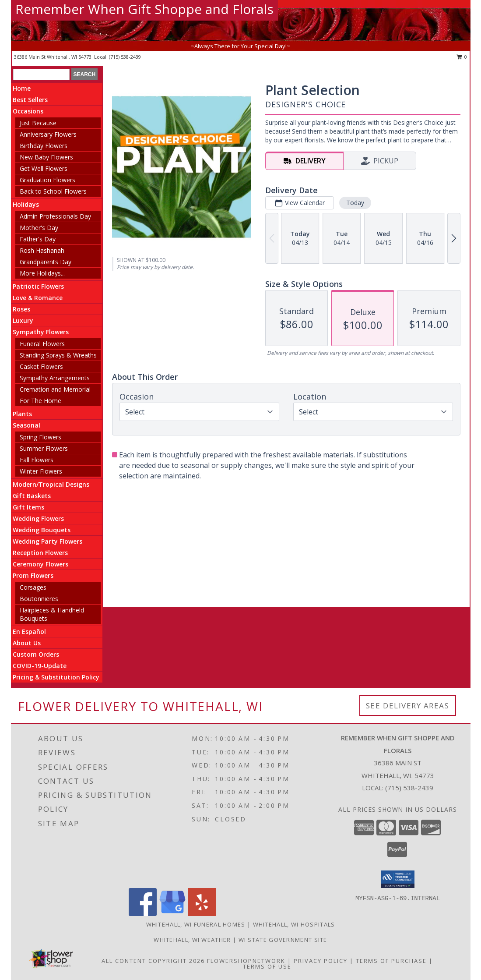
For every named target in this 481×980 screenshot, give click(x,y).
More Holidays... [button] (42, 273)
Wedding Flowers (38, 518)
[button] (398, 879)
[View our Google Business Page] (172, 914)
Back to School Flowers (53, 191)
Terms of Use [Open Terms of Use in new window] (267, 966)
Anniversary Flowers (48, 134)
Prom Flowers (33, 575)
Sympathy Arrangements (55, 378)
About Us (27, 643)
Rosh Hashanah (42, 250)
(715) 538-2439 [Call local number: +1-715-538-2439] (125, 57)
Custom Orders (36, 654)
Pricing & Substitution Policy (56, 677)
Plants (22, 414)
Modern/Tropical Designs (51, 484)
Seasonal (26, 425)
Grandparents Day (46, 262)
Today (355, 203)
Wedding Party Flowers (47, 541)
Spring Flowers (40, 437)
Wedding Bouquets (42, 530)
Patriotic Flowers (38, 286)
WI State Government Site (283, 940)
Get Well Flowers (44, 168)
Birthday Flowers (44, 146)
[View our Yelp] (202, 914)
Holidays (26, 204)
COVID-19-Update (40, 666)
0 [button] (462, 57)
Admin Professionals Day (55, 216)
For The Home (40, 401)
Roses (21, 309)
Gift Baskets (32, 496)
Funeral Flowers (42, 344)
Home (22, 88)
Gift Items (28, 507)
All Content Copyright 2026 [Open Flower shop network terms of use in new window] (153, 961)
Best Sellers (30, 100)
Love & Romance (38, 298)
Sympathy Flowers (41, 332)
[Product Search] (41, 74)
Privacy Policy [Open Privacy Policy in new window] (321, 961)
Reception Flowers (40, 553)
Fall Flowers (37, 460)
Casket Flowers (41, 366)
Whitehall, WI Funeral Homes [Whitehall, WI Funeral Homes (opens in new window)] (196, 924)
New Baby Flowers (46, 157)
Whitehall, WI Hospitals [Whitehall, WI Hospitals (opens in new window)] (294, 924)
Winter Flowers (41, 471)
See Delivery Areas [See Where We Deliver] (408, 706)
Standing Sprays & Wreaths (58, 355)
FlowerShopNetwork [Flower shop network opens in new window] (246, 961)
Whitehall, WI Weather (192, 940)
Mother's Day (39, 228)
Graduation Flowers (47, 180)
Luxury (23, 320)
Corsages (33, 587)
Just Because (38, 123)
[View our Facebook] (143, 914)
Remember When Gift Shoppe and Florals (144, 9)
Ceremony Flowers (40, 564)
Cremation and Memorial (55, 389)
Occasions (28, 111)
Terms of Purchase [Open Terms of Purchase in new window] (391, 961)
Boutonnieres (39, 599)
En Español (29, 632)
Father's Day (38, 239)
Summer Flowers (44, 448)
